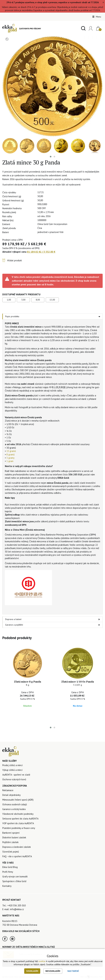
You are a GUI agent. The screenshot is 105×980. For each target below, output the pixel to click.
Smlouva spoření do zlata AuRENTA (20, 819)
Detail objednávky (11, 795)
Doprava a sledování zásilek (17, 847)
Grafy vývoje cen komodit (15, 877)
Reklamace (8, 790)
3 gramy (10, 458)
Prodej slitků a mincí (12, 765)
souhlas (42, 961)
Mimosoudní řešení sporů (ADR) (18, 800)
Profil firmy (8, 872)
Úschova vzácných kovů (14, 779)
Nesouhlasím (53, 971)
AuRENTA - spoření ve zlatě (16, 775)
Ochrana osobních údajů (15, 804)
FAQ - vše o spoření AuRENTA (17, 856)
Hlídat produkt (15, 260)
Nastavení (73, 971)
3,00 (23, 300)
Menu (97, 17)
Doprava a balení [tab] (13, 619)
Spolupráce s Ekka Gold (14, 881)
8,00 (38, 300)
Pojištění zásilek (10, 842)
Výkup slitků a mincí (12, 770)
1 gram (10, 461)
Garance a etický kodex (14, 809)
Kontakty (7, 886)
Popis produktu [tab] (12, 316)
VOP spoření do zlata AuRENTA (18, 823)
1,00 (9, 300)
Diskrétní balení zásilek (14, 837)
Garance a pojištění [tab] (14, 625)
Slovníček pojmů (11, 852)
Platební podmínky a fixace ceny (19, 828)
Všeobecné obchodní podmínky (18, 814)
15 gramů (11, 451)
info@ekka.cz (17, 909)
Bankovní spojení (11, 833)
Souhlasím (32, 971)
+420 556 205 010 (17, 905)
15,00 (52, 300)
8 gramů (11, 455)
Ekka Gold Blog (10, 867)
